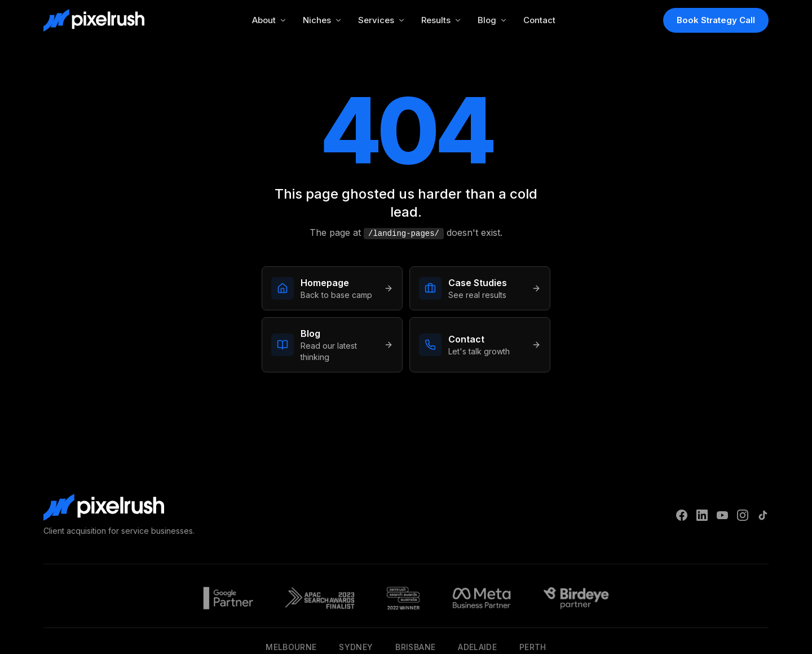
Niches (323, 20)
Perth (533, 647)
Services (382, 20)
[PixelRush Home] (94, 20)
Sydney (356, 647)
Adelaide (477, 647)
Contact (539, 20)
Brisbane (415, 647)
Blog (493, 20)
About (270, 20)
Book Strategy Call (716, 20)
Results (442, 20)
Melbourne (291, 647)
